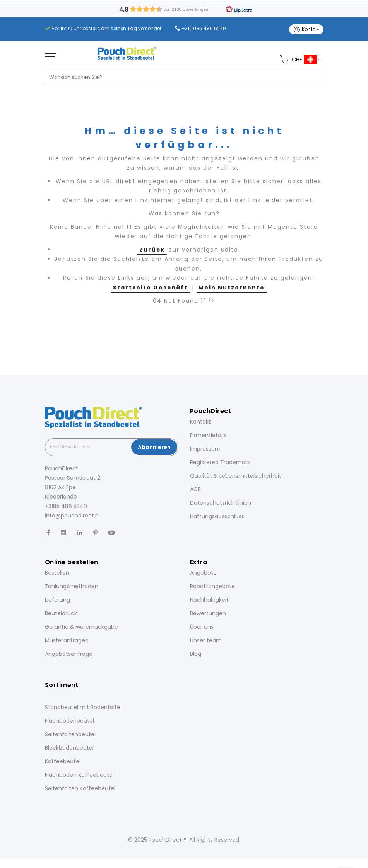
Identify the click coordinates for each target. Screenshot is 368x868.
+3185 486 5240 (66, 506)
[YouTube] (111, 533)
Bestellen (57, 573)
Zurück (152, 250)
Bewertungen (208, 613)
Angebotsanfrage (69, 654)
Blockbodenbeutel (69, 748)
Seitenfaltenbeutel (70, 734)
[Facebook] (48, 533)
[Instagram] (63, 533)
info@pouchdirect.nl (72, 516)
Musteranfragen (67, 640)
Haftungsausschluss (217, 516)
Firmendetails (208, 435)
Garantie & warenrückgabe (81, 627)
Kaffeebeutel (63, 761)
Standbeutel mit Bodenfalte (83, 707)
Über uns (202, 627)
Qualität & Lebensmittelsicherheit (236, 476)
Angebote (203, 573)
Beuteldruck (61, 613)
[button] (184, 9)
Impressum (205, 449)
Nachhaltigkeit (209, 600)
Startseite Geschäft (150, 288)
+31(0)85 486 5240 (204, 28)
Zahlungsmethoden (72, 586)
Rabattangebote (212, 586)
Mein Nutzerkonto (232, 288)
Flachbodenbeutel (69, 721)
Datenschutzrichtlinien (221, 503)
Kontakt (200, 422)
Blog (196, 654)
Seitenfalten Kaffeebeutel (80, 788)
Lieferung (57, 600)
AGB (195, 489)
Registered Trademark (220, 462)
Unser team (206, 640)
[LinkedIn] (80, 533)
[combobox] (184, 77)
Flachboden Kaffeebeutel (79, 775)
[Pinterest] (95, 533)
